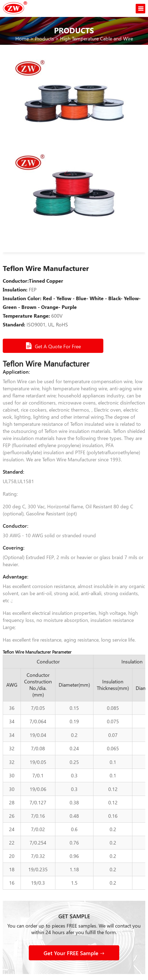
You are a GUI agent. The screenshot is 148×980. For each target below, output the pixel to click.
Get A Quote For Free (53, 346)
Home (22, 39)
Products (44, 39)
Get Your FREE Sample (74, 953)
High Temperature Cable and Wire (96, 39)
